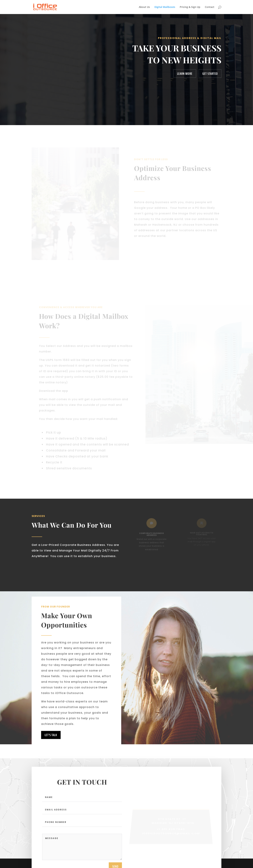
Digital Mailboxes (165, 7)
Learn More (185, 74)
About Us (144, 7)
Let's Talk (51, 743)
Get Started (210, 74)
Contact (210, 7)
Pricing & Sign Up (190, 7)
